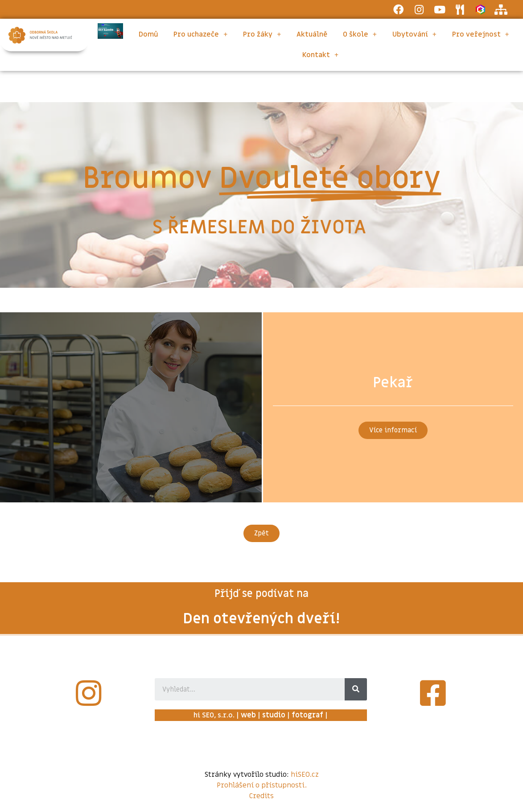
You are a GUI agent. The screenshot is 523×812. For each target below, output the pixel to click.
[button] (393, 430)
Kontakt (320, 55)
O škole (360, 34)
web (248, 715)
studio (274, 715)
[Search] (356, 689)
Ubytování (414, 34)
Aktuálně (312, 34)
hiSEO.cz (305, 775)
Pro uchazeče (200, 34)
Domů (148, 34)
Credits (261, 796)
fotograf (307, 715)
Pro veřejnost (481, 34)
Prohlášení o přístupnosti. (262, 785)
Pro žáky (262, 34)
